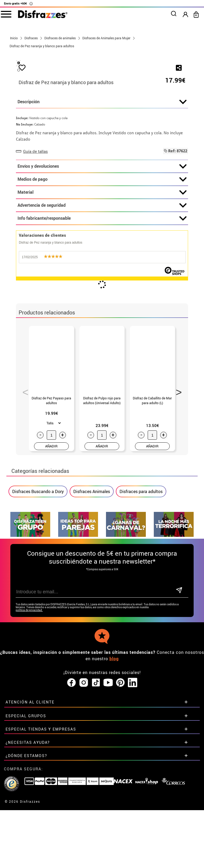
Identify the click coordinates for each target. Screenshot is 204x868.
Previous (24, 516)
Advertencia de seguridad (102, 330)
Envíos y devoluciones (102, 291)
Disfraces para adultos (141, 616)
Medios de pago (102, 304)
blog (114, 772)
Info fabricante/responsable (102, 343)
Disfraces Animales (92, 616)
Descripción (102, 227)
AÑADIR (51, 571)
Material (102, 317)
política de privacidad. (29, 724)
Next (177, 516)
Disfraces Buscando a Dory (38, 616)
